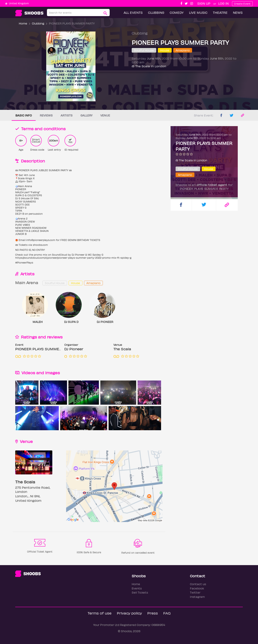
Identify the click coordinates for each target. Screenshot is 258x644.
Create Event (242, 4)
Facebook (197, 588)
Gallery (86, 115)
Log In (223, 3)
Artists (67, 115)
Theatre (220, 12)
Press (153, 613)
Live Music (198, 12)
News (238, 12)
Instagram (197, 597)
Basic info (24, 115)
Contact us (198, 584)
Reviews (46, 115)
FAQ (167, 613)
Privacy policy (129, 613)
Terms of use (100, 613)
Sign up (204, 3)
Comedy (177, 12)
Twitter (195, 592)
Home (23, 23)
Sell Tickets (140, 592)
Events (137, 588)
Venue (105, 115)
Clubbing (156, 12)
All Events (133, 12)
